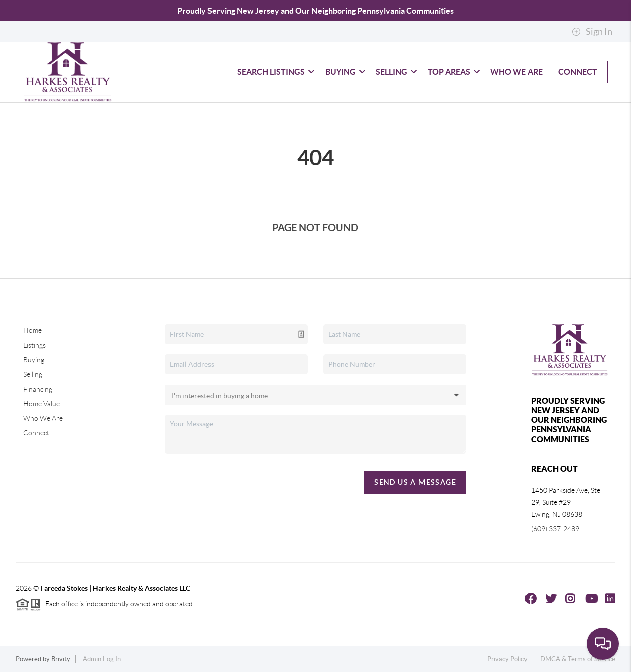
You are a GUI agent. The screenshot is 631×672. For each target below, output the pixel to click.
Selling (397, 72)
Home (32, 330)
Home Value (41, 404)
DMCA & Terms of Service (578, 659)
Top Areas (454, 72)
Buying (345, 72)
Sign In (592, 32)
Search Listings (276, 72)
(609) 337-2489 (555, 529)
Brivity (61, 659)
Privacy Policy (507, 659)
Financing (38, 389)
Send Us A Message (415, 482)
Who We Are (516, 72)
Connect (578, 72)
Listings (34, 345)
